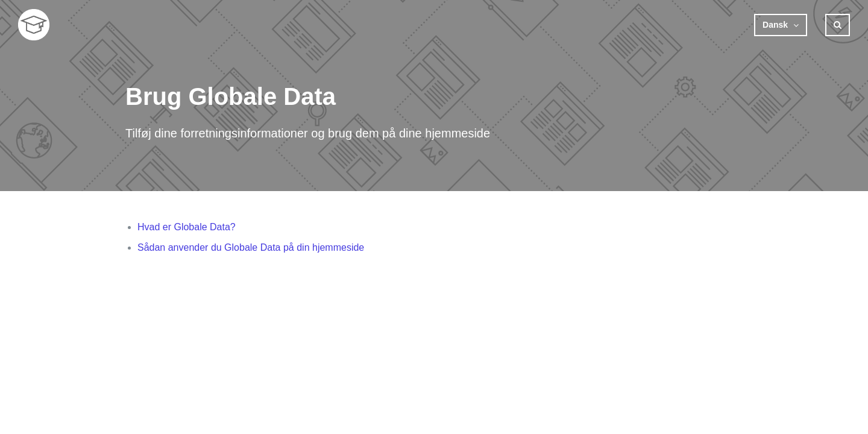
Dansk (776, 25)
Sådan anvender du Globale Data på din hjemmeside (251, 247)
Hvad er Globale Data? (187, 227)
